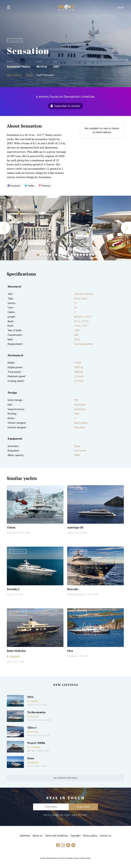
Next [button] (126, 228)
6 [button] (53, 255)
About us (38, 836)
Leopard (70, 533)
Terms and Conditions (56, 836)
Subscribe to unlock (67, 106)
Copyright (76, 836)
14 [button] (78, 255)
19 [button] (93, 255)
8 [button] (59, 255)
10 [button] (65, 255)
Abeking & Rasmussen (77, 594)
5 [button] (50, 255)
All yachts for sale (65, 778)
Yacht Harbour (67, 8)
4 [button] (47, 255)
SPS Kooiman (72, 656)
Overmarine (32, 720)
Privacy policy (90, 836)
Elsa (70, 651)
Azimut (30, 705)
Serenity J (13, 589)
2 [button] (41, 255)
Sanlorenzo (32, 735)
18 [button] (90, 255)
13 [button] (75, 255)
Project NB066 (36, 743)
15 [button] (81, 255)
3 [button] (44, 255)
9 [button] (62, 255)
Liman (9, 662)
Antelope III (75, 527)
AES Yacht (31, 751)
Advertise (25, 836)
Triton (11, 527)
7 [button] (56, 255)
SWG (30, 697)
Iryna (31, 758)
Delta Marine (12, 533)
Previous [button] (5, 228)
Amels (9, 594)
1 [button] (38, 255)
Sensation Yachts (19, 67)
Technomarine (37, 712)
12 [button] (72, 255)
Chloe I (32, 728)
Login (121, 8)
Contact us (105, 836)
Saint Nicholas (16, 651)
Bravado (73, 589)
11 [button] (69, 255)
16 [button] (84, 255)
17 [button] (87, 255)
